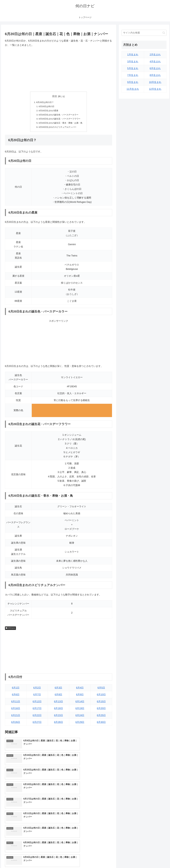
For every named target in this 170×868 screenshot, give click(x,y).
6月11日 (16, 703)
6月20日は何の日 (46, 107)
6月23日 (58, 717)
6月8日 (58, 696)
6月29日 (80, 724)
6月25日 (101, 717)
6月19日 (80, 710)
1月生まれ (133, 55)
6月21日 (16, 717)
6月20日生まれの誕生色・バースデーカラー (58, 115)
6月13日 (58, 703)
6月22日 (37, 717)
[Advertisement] (59, 69)
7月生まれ (133, 75)
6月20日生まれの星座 (48, 111)
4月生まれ (155, 62)
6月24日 (80, 717)
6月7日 (37, 696)
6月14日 (80, 703)
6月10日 (101, 696)
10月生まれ (155, 82)
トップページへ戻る (137, 860)
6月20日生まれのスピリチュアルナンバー (57, 128)
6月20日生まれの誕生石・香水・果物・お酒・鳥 (61, 124)
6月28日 (58, 724)
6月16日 (16, 710)
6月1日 (16, 689)
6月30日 (101, 724)
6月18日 (58, 710)
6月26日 (16, 724)
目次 (55, 96)
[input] (144, 33)
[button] (164, 33)
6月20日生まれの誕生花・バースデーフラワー (60, 120)
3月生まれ (133, 62)
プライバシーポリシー (157, 860)
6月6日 (16, 696)
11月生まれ (133, 89)
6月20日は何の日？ (44, 102)
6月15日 (101, 703)
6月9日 (80, 696)
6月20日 (101, 710)
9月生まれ (133, 82)
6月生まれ (10, 630)
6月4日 (80, 689)
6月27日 (37, 724)
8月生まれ (155, 75)
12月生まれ (155, 89)
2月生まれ (155, 55)
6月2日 (37, 689)
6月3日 (58, 689)
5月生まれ (133, 68)
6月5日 (101, 689)
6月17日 (37, 710)
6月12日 (37, 703)
